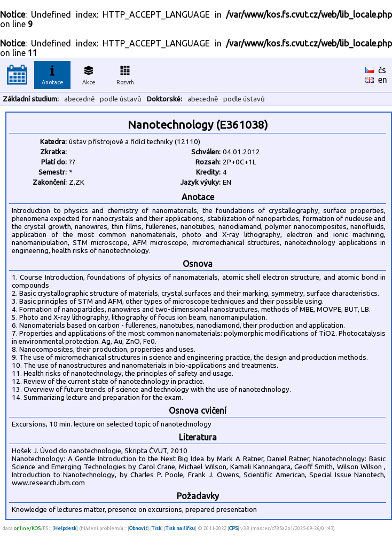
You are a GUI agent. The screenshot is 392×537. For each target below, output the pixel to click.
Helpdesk (65, 528)
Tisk (156, 528)
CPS (233, 528)
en (383, 80)
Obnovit (138, 528)
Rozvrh (125, 74)
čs (382, 70)
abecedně (79, 99)
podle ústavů (121, 99)
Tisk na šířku (180, 528)
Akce (89, 74)
